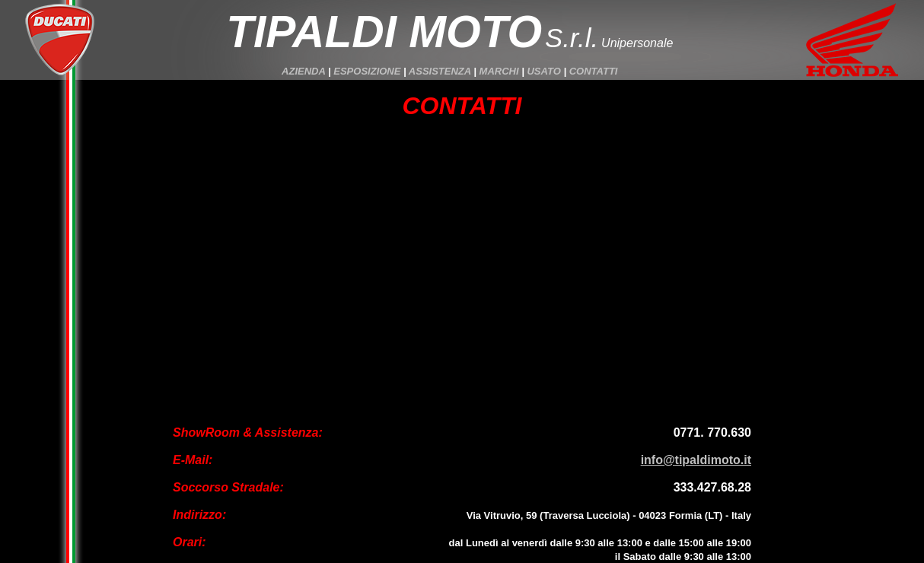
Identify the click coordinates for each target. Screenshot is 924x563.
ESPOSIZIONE (367, 71)
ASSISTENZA (440, 71)
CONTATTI (594, 71)
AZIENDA (303, 71)
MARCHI (499, 71)
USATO (543, 71)
